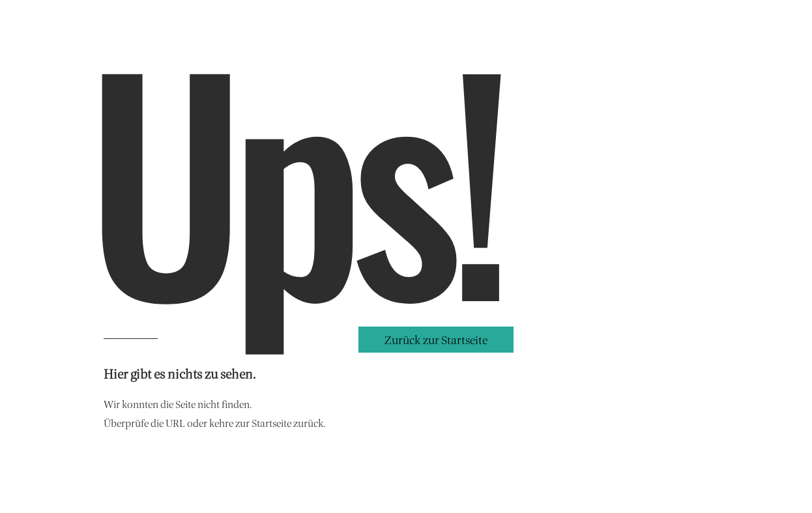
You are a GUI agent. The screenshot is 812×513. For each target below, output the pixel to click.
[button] (436, 340)
